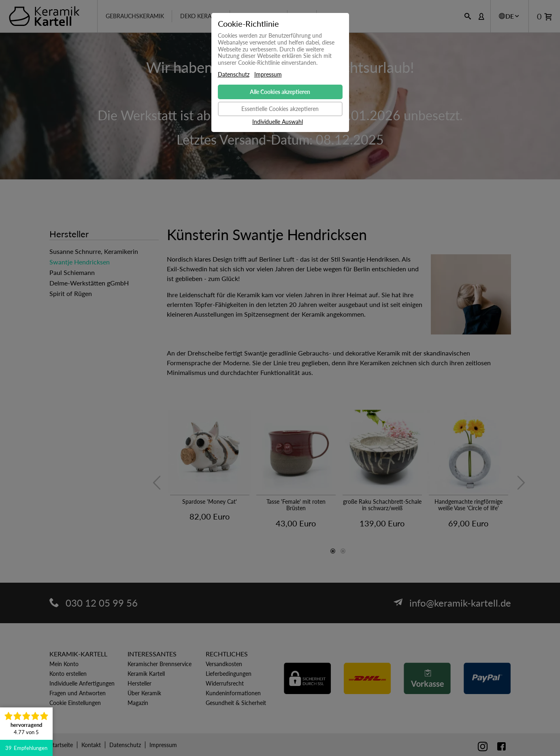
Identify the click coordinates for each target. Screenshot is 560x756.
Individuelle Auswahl (278, 122)
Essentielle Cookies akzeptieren (280, 109)
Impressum (268, 75)
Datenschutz (234, 75)
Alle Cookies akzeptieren (280, 92)
